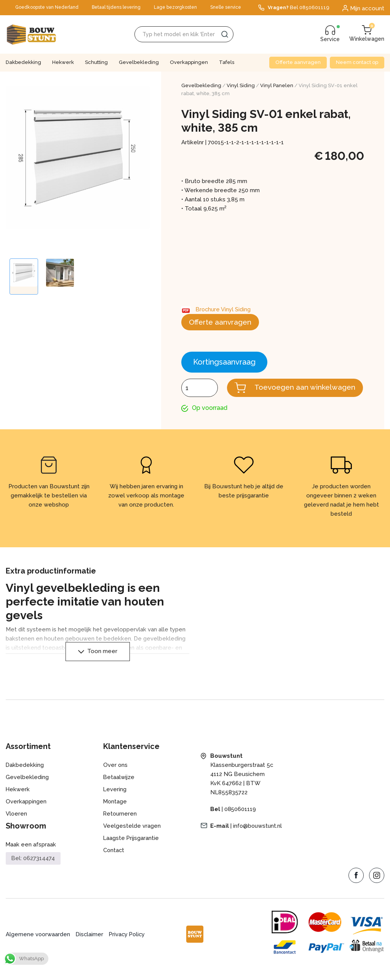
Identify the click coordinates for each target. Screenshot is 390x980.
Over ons (116, 775)
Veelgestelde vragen (132, 836)
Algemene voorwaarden (38, 945)
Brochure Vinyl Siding (224, 309)
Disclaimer (91, 945)
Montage (115, 811)
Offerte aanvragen (298, 62)
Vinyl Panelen (277, 85)
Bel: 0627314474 (33, 868)
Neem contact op (357, 62)
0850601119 (240, 819)
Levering (115, 799)
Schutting (96, 62)
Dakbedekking (23, 62)
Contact (114, 860)
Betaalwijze (119, 787)
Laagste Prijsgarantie (131, 848)
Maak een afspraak (31, 854)
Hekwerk (63, 62)
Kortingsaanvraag (224, 363)
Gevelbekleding (139, 62)
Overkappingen (189, 62)
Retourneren (121, 824)
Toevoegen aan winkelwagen (303, 393)
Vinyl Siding (241, 85)
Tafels (227, 62)
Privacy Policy (129, 945)
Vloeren (17, 824)
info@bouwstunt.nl (258, 836)
